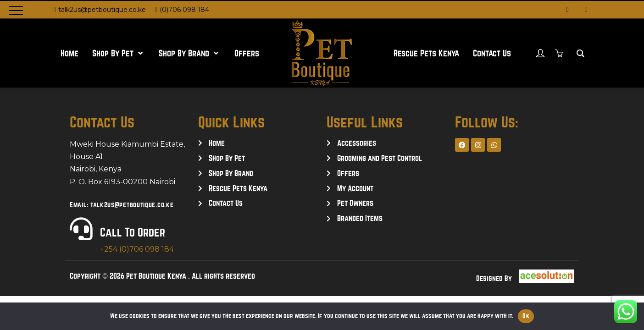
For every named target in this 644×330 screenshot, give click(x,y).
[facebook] (567, 10)
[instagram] (586, 10)
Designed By (494, 278)
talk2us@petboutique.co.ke (102, 10)
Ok (526, 316)
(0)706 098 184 (184, 10)
